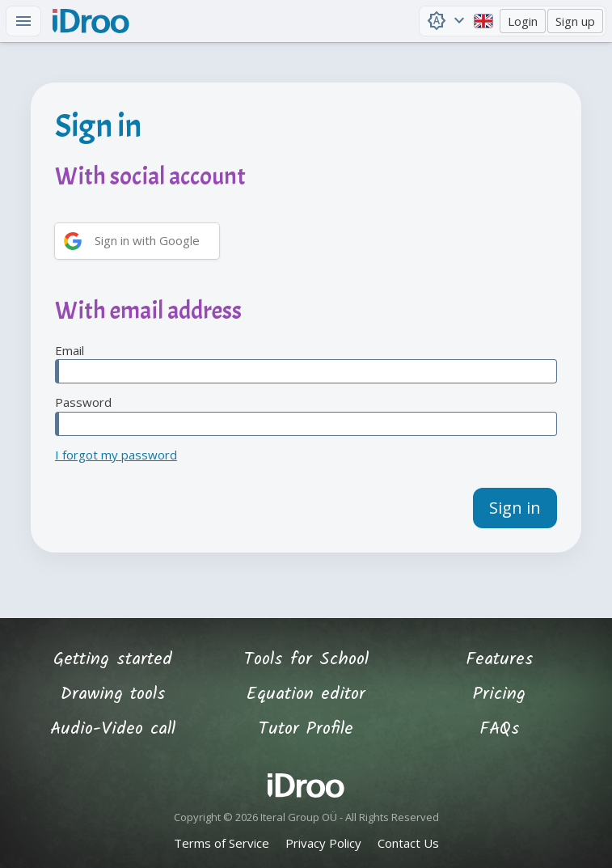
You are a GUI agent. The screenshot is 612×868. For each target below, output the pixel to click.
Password (306, 415)
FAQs (500, 729)
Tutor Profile (306, 729)
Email (306, 363)
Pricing (499, 694)
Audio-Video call (113, 729)
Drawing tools (113, 694)
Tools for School (306, 660)
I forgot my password (116, 455)
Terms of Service (222, 843)
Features (500, 660)
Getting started (113, 660)
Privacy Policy (323, 843)
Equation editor (306, 694)
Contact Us (408, 843)
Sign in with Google (147, 240)
